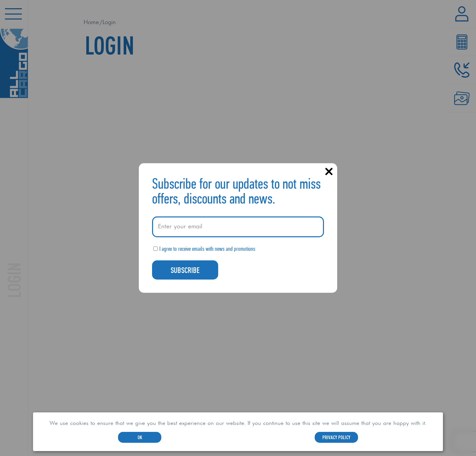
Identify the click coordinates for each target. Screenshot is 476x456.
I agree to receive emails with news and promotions (207, 249)
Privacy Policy (336, 437)
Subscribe (185, 270)
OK (140, 437)
